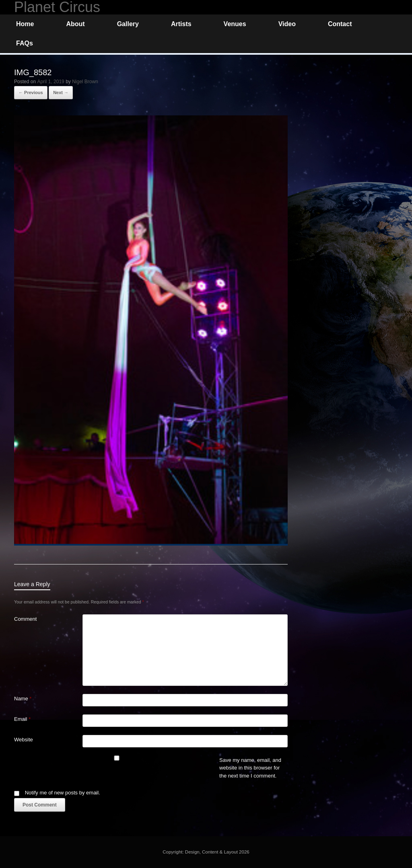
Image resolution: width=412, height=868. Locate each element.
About (75, 24)
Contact (340, 24)
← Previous (31, 92)
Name (23, 699)
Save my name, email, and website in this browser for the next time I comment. (250, 768)
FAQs (25, 43)
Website (24, 740)
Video (287, 24)
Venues (235, 24)
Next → (61, 92)
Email (22, 719)
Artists (181, 24)
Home (25, 24)
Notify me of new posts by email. (63, 793)
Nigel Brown (85, 82)
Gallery (128, 24)
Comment (25, 619)
